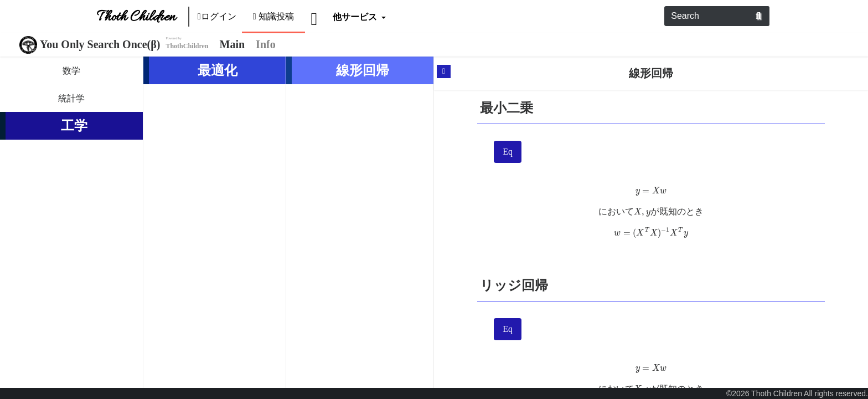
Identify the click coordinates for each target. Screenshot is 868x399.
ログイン (217, 16)
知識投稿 (274, 16)
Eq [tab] (508, 152)
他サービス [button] (356, 16)
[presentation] (651, 191)
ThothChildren (187, 46)
